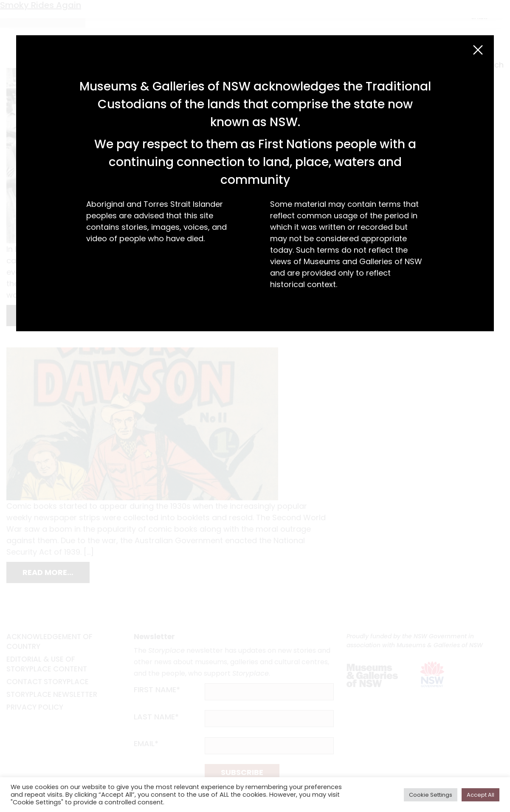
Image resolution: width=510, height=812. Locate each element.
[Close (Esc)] (478, 50)
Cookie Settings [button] (431, 795)
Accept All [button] (480, 795)
